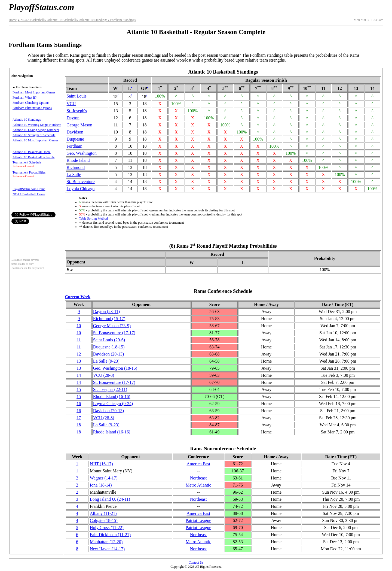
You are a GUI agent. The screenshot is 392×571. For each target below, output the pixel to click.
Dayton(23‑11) (107, 312)
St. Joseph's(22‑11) (110, 389)
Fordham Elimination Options (32, 108)
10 (79, 326)
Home (13, 20)
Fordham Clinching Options (31, 103)
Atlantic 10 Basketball (60, 20)
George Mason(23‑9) (112, 326)
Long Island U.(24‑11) (110, 499)
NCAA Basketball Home (29, 194)
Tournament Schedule (27, 162)
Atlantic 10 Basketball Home (32, 152)
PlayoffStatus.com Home (29, 189)
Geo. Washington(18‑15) (115, 368)
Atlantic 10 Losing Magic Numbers (36, 130)
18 (79, 425)
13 (79, 361)
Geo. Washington (82, 153)
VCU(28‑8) (104, 375)
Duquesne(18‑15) (109, 347)
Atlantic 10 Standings (92, 20)
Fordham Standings (121, 20)
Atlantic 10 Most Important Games (35, 140)
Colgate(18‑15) (104, 520)
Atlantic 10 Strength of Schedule (34, 135)
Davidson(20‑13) (108, 354)
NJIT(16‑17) (101, 464)
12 (79, 354)
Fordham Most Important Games (34, 92)
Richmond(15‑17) (109, 319)
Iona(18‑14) (101, 485)
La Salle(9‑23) (106, 361)
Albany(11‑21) (103, 513)
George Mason (79, 125)
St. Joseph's (77, 111)
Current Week (78, 297)
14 (79, 375)
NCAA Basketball (31, 20)
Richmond (76, 167)
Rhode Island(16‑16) (112, 397)
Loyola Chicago (81, 189)
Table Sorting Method (94, 218)
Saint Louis (77, 96)
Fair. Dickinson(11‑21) (110, 535)
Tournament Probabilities (29, 172)
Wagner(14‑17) (104, 478)
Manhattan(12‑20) (106, 542)
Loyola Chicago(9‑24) (113, 404)
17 (79, 418)
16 (79, 404)
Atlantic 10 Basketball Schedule (33, 157)
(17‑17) (114, 333)
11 (79, 340)
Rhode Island (78, 160)
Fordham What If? (24, 98)
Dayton (73, 118)
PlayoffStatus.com (41, 7)
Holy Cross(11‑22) (107, 528)
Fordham (75, 146)
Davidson (75, 132)
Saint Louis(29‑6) (109, 340)
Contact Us (196, 563)
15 (79, 389)
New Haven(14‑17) (107, 549)
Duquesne (75, 139)
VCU (71, 104)
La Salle (74, 174)
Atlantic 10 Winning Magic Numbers (37, 125)
